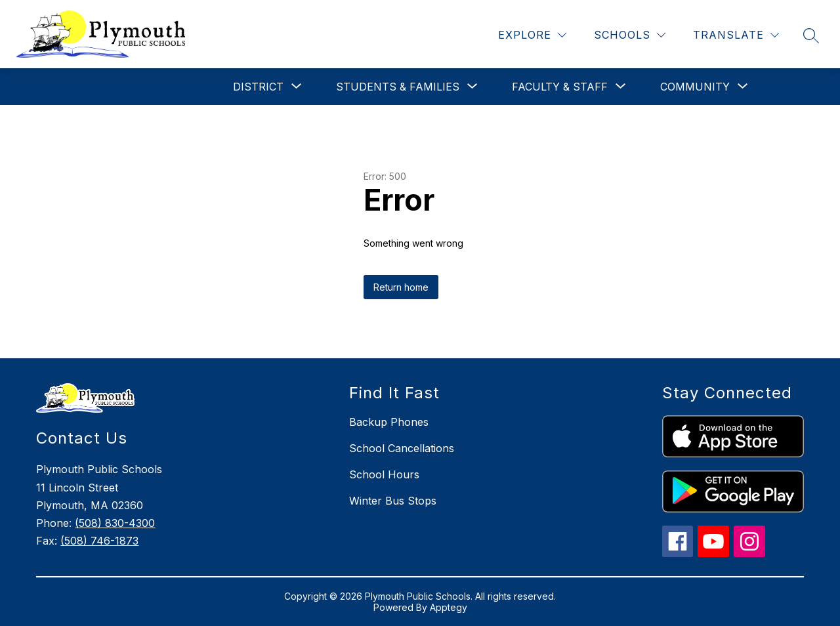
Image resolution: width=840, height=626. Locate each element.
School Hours (384, 474)
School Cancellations (402, 448)
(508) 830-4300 (115, 523)
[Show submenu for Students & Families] (398, 87)
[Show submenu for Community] (695, 87)
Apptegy (449, 607)
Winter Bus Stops (393, 501)
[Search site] (811, 35)
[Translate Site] (736, 35)
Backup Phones (389, 422)
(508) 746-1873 (99, 541)
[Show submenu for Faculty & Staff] (560, 87)
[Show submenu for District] (258, 87)
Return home (401, 287)
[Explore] (532, 35)
